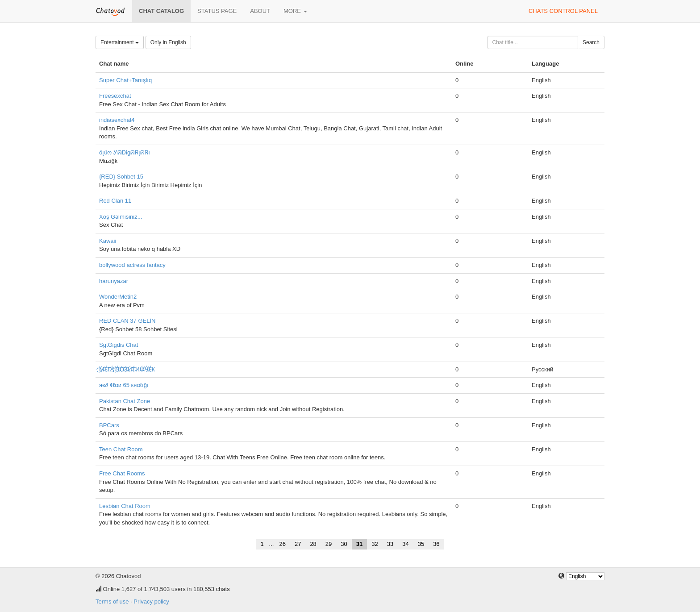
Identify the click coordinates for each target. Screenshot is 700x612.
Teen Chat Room (121, 449)
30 (344, 544)
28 (313, 544)
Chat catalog (161, 11)
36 (436, 544)
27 (298, 544)
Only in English (168, 42)
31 (359, 544)
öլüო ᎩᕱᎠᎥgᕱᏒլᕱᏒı (125, 152)
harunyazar (114, 281)
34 (405, 544)
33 (390, 544)
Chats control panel (563, 11)
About (260, 11)
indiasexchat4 (117, 120)
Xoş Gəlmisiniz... (121, 217)
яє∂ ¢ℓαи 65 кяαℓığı (124, 385)
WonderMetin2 (118, 297)
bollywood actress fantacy (132, 265)
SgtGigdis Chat (119, 345)
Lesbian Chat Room (125, 506)
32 (375, 544)
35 (421, 544)
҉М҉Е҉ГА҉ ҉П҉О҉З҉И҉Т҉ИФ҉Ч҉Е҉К (127, 369)
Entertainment (120, 42)
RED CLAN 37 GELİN (127, 321)
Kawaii (108, 241)
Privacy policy (151, 602)
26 (282, 544)
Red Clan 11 (115, 201)
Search (591, 42)
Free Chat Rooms (122, 473)
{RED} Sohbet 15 (121, 177)
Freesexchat (115, 96)
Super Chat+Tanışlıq (125, 80)
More (295, 11)
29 (329, 544)
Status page (217, 11)
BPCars (109, 425)
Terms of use (112, 602)
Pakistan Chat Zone (125, 401)
